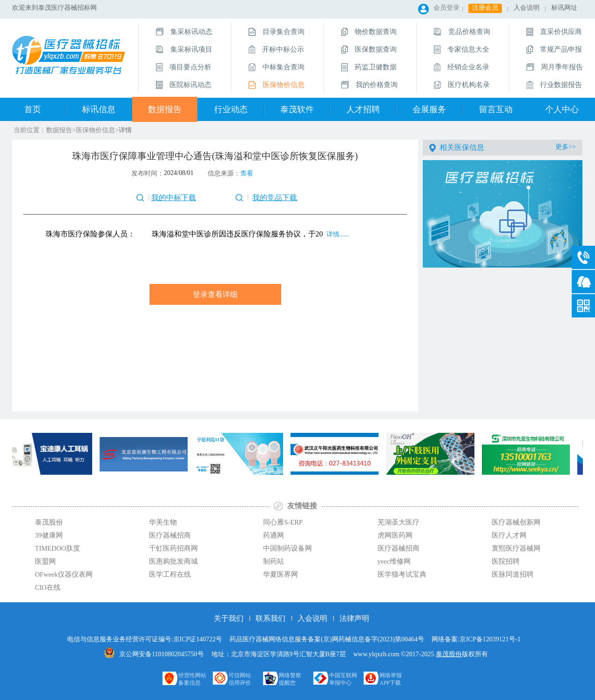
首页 (33, 109)
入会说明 (527, 8)
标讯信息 (99, 109)
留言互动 (496, 109)
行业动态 (231, 109)
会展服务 (429, 109)
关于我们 (229, 618)
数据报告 (165, 109)
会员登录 (446, 8)
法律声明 (354, 618)
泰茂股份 (449, 654)
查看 (247, 173)
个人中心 (562, 109)
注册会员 (485, 8)
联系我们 (270, 618)
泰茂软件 (297, 109)
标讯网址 (564, 8)
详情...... (337, 234)
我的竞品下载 (275, 198)
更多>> (566, 147)
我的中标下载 (174, 198)
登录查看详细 (215, 294)
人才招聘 (363, 109)
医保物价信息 (95, 130)
